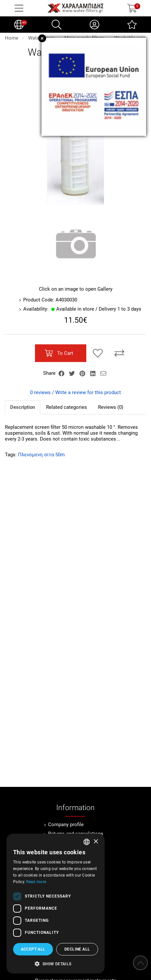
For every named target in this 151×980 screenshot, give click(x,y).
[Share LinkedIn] (93, 373)
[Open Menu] (19, 8)
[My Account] (94, 25)
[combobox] (87, 842)
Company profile (66, 825)
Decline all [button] (77, 949)
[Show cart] (132, 8)
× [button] (96, 842)
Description (23, 407)
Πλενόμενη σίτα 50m (41, 455)
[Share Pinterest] (83, 373)
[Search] (57, 25)
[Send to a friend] (103, 373)
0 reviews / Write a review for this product (75, 392)
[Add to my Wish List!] (98, 353)
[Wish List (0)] (132, 25)
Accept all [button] (33, 949)
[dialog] (56, 904)
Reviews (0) (111, 407)
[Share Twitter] (73, 373)
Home (12, 38)
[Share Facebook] (62, 373)
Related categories (67, 407)
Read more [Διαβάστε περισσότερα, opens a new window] (36, 882)
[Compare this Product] (119, 353)
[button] (56, 963)
